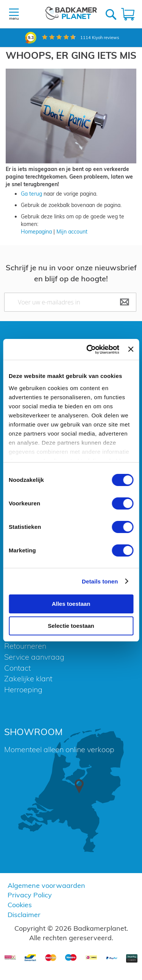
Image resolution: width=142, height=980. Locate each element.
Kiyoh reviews (100, 38)
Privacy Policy (30, 895)
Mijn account (72, 232)
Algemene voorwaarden (46, 885)
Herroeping (23, 689)
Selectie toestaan (71, 626)
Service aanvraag (34, 657)
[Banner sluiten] (131, 349)
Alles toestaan (71, 604)
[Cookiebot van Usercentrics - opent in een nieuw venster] (89, 350)
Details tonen (100, 581)
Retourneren (25, 646)
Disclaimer (24, 915)
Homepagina (36, 232)
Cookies (20, 905)
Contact (17, 668)
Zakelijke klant (28, 678)
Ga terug (31, 194)
